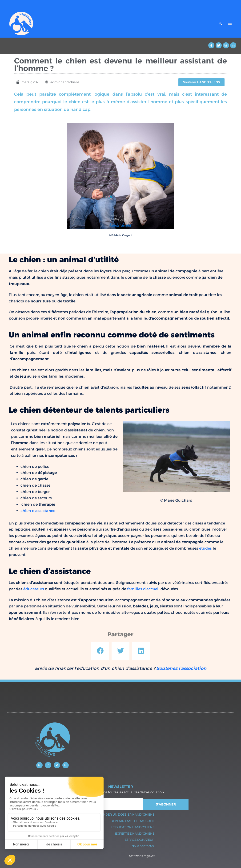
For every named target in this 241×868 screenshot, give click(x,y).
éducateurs (34, 589)
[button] (100, 651)
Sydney (105, 802)
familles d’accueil (143, 589)
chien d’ (38, 511)
